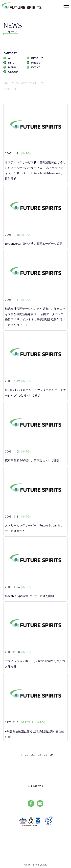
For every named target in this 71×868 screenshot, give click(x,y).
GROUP (13, 72)
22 (39, 755)
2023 (33, 83)
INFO (12, 63)
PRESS (36, 63)
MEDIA (12, 67)
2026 (7, 83)
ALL (11, 58)
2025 (15, 83)
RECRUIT (37, 58)
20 (27, 755)
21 (33, 755)
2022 (41, 83)
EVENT (36, 67)
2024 (24, 83)
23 (46, 755)
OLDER (8, 89)
